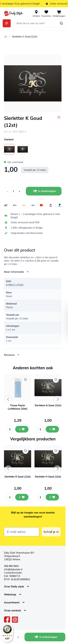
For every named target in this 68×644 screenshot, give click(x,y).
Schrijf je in (51, 532)
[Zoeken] (61, 23)
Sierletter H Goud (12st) (48, 477)
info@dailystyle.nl (13, 569)
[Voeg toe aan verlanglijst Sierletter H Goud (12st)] (56, 451)
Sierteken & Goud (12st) (48, 405)
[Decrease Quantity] (7, 191)
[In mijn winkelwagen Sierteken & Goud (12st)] (52, 429)
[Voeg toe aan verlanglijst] (59, 117)
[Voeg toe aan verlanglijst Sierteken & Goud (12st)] (56, 380)
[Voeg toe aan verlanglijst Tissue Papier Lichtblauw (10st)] (25, 380)
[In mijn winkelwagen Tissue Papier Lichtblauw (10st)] (22, 429)
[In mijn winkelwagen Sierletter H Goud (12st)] (52, 497)
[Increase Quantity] (20, 191)
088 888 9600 (11, 566)
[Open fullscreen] (33, 83)
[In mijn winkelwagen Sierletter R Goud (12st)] (22, 497)
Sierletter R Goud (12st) (18, 477)
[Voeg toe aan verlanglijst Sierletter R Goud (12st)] (25, 451)
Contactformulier (13, 573)
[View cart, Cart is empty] (59, 13)
